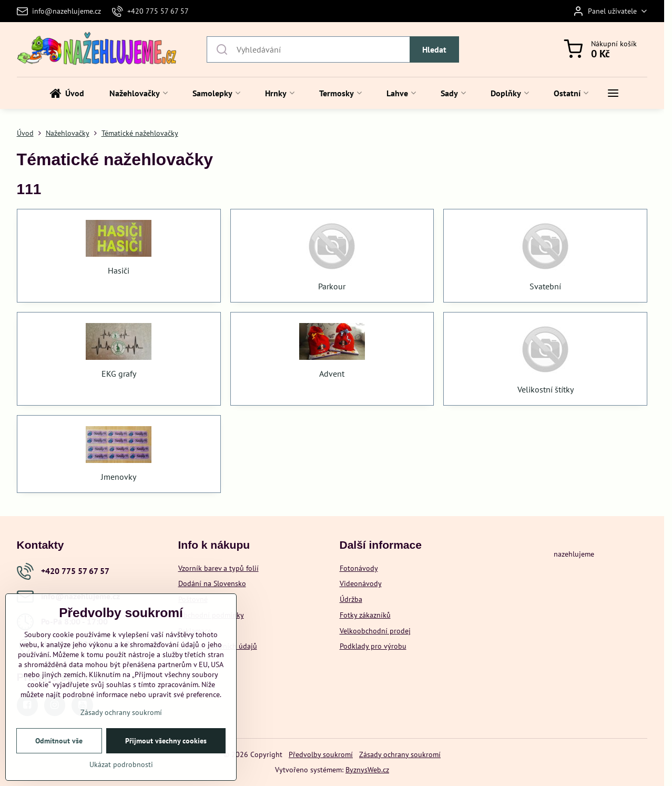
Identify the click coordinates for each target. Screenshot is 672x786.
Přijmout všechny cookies (166, 741)
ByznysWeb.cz (367, 770)
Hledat (434, 49)
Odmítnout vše (59, 741)
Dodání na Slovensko (212, 583)
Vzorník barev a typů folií (218, 568)
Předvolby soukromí (321, 754)
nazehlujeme (574, 554)
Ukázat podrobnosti (121, 764)
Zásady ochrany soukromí (400, 754)
